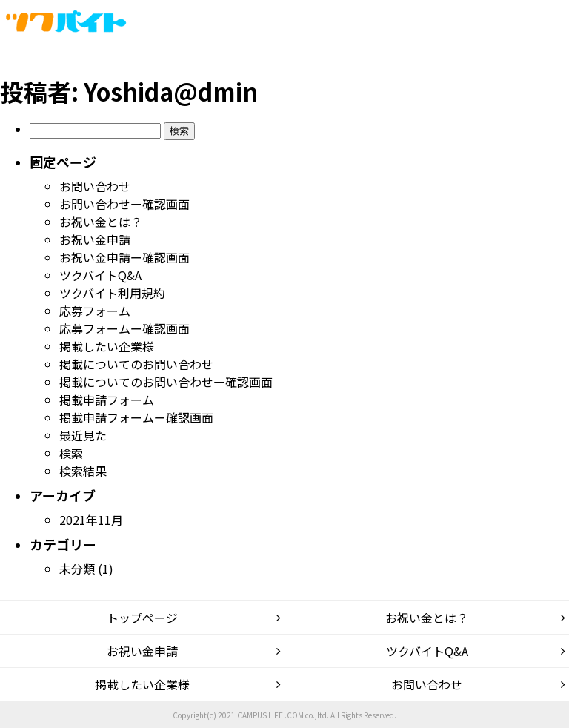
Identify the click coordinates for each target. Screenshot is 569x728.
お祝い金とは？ (101, 222)
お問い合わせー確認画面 (124, 204)
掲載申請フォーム (107, 400)
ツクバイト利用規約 (112, 293)
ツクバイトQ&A (100, 275)
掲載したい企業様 (107, 346)
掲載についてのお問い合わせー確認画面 (166, 382)
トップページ (142, 618)
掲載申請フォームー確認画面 (136, 417)
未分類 (77, 569)
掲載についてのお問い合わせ (136, 364)
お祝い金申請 (95, 239)
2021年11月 (91, 520)
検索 (71, 453)
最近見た (83, 435)
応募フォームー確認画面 (124, 328)
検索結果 (83, 471)
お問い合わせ (95, 186)
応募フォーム (95, 311)
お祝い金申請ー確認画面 (124, 257)
